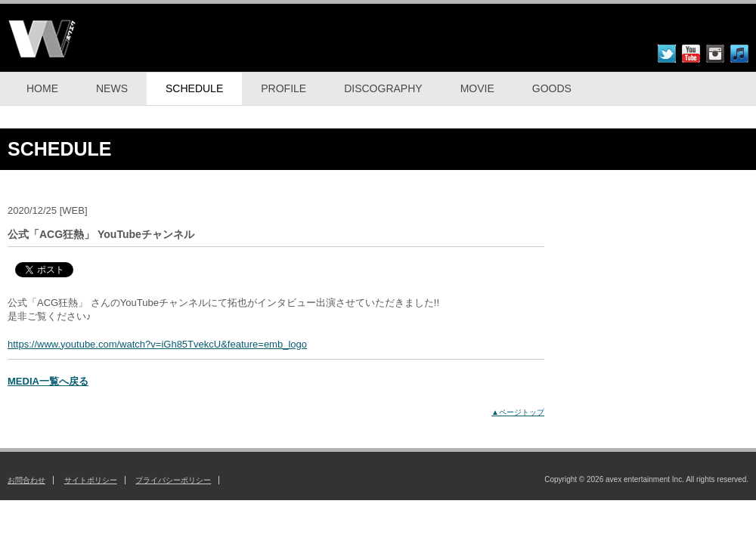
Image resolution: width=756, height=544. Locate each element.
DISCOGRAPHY (383, 88)
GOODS (552, 88)
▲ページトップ (518, 412)
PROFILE (283, 88)
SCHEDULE (194, 88)
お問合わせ (26, 480)
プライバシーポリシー (173, 480)
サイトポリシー (91, 480)
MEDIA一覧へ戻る (48, 381)
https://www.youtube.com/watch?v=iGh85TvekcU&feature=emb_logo (157, 344)
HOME (42, 88)
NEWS (112, 88)
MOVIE (477, 88)
